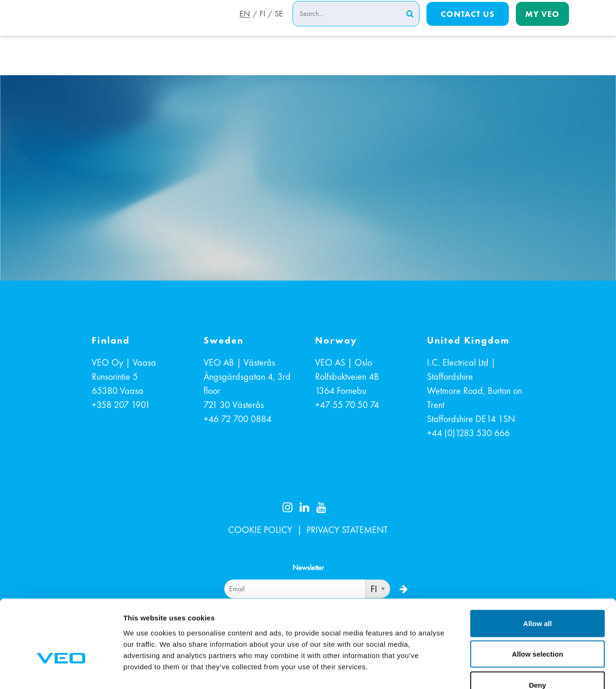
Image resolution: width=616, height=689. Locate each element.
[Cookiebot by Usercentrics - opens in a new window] (61, 671)
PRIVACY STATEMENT (347, 530)
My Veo (542, 24)
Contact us (468, 24)
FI (261, 25)
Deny (538, 627)
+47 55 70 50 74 (347, 405)
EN (243, 25)
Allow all (538, 566)
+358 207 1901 (121, 405)
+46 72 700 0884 (237, 419)
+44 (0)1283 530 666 (468, 433)
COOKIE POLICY (260, 530)
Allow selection (537, 597)
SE (279, 25)
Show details (494, 670)
